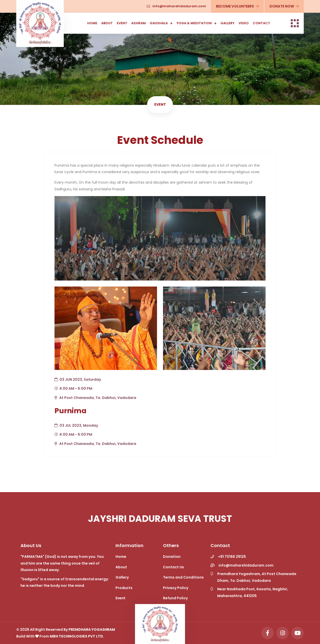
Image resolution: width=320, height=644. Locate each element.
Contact (261, 23)
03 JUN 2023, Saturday (78, 379)
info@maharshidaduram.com (176, 6)
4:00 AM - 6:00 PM (73, 388)
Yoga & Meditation (194, 23)
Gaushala (159, 23)
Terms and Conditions (183, 577)
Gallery (227, 23)
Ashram (138, 23)
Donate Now (284, 6)
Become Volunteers (237, 6)
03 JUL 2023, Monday (76, 425)
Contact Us (173, 567)
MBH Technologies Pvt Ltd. (77, 636)
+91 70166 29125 (232, 557)
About (107, 23)
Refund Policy (175, 598)
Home (92, 23)
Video (244, 23)
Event (122, 23)
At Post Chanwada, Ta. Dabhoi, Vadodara (95, 398)
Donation (172, 557)
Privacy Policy (176, 588)
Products (124, 588)
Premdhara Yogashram (92, 630)
